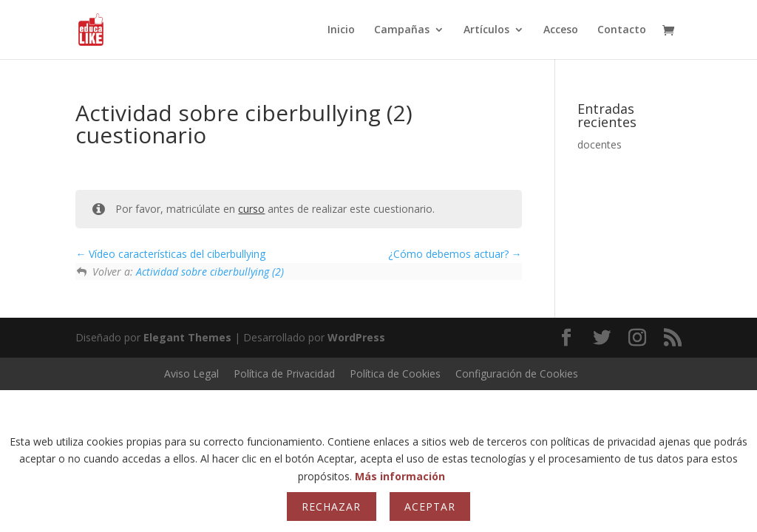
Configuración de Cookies (517, 374)
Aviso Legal (191, 374)
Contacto (622, 30)
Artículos (486, 30)
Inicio (341, 30)
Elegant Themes (187, 337)
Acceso (561, 30)
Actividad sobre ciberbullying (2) (210, 272)
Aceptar (430, 507)
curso (251, 209)
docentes (600, 144)
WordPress (356, 337)
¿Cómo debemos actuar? (455, 254)
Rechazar (331, 507)
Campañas (402, 30)
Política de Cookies (395, 374)
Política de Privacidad (284, 374)
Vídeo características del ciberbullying (170, 254)
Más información (400, 476)
